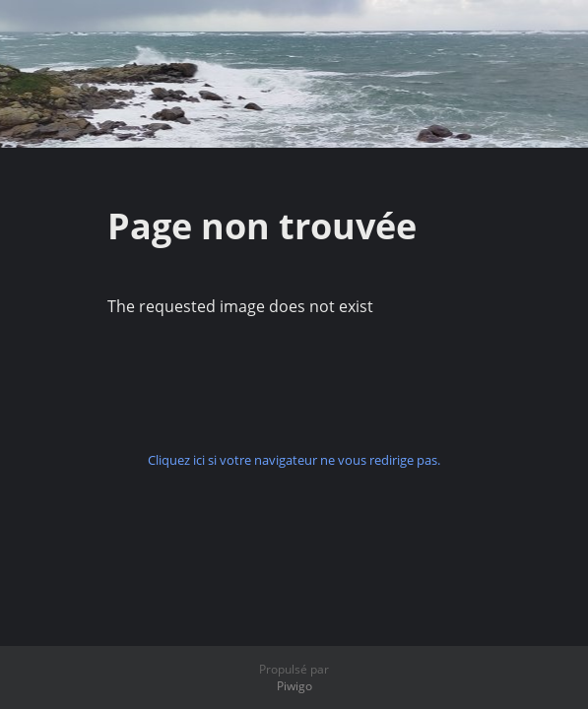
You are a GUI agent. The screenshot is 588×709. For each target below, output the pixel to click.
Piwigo (294, 686)
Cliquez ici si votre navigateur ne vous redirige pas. (294, 460)
